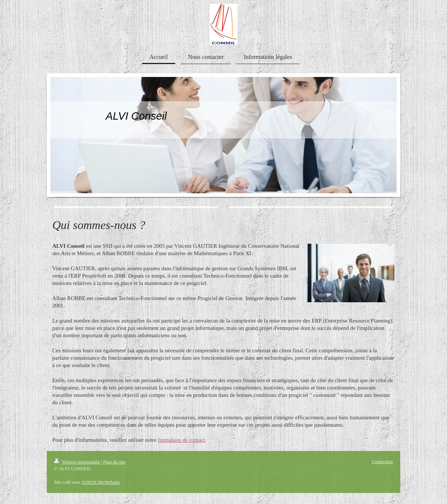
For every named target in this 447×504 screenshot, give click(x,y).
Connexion (382, 461)
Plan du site (114, 462)
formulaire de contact (181, 440)
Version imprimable (78, 462)
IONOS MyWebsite (101, 482)
